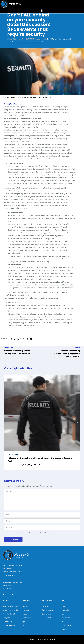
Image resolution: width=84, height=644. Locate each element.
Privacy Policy (66, 626)
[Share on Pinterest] (28, 339)
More (24, 626)
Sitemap (64, 629)
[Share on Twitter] (15, 339)
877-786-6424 (8, 588)
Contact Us (65, 610)
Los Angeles (46, 606)
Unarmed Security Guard (11, 610)
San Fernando (47, 618)
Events (25, 614)
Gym (24, 622)
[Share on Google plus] (24, 339)
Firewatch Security (9, 614)
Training (64, 614)
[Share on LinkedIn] (18, 339)
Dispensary (26, 610)
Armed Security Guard (11, 606)
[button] (77, 422)
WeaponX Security (45, 97)
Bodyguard (7, 618)
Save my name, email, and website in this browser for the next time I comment (30, 533)
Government (27, 618)
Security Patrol (8, 622)
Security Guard (11, 97)
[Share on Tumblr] (21, 339)
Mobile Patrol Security (11, 626)
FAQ (63, 622)
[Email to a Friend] (31, 339)
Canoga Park (46, 614)
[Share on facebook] (11, 339)
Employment (66, 618)
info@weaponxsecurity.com (12, 582)
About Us (65, 606)
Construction (27, 606)
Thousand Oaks (47, 610)
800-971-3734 (8, 585)
